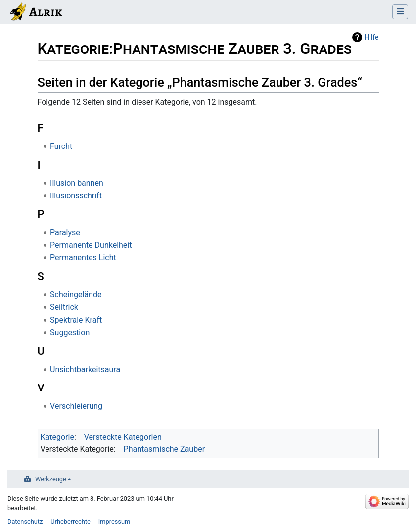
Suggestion (70, 332)
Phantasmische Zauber (164, 449)
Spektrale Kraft (76, 320)
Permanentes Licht (83, 258)
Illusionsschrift (76, 196)
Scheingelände (76, 295)
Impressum (114, 521)
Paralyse (65, 232)
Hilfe (372, 37)
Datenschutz (25, 521)
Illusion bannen (77, 183)
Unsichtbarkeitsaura (85, 369)
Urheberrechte (70, 521)
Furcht (61, 146)
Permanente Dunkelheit (91, 245)
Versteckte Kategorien (123, 437)
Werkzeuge (51, 479)
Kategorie (57, 437)
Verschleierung (76, 406)
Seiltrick (64, 307)
